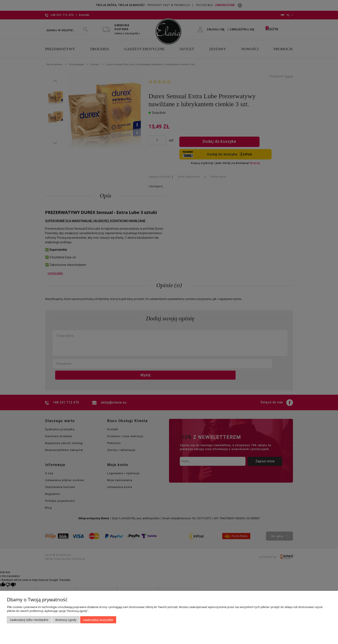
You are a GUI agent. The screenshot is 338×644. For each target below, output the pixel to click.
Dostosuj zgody (66, 620)
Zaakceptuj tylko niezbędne (29, 620)
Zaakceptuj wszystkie (98, 620)
